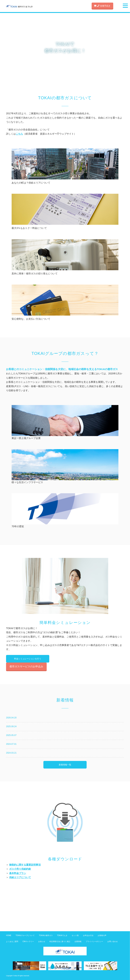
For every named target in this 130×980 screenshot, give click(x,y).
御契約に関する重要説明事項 (25, 865)
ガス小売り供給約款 (20, 869)
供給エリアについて (20, 877)
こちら (19, 134)
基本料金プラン (18, 873)
